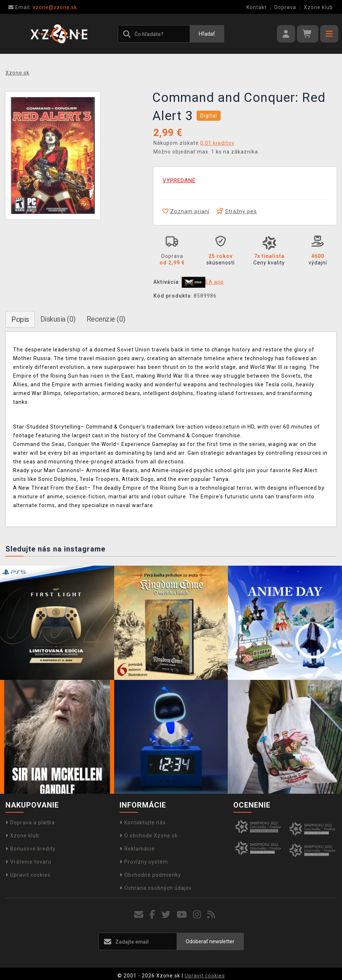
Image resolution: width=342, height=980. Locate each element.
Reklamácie (137, 849)
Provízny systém (144, 862)
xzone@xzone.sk (43, 7)
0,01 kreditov (217, 143)
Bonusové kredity (31, 849)
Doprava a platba (30, 822)
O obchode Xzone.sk (149, 836)
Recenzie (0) (106, 319)
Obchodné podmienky (150, 875)
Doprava (285, 7)
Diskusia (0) (58, 319)
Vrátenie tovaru (28, 862)
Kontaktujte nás (143, 822)
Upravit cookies (28, 875)
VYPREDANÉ (179, 180)
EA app (215, 282)
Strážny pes (237, 211)
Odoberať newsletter (210, 941)
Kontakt (257, 7)
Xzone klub (318, 7)
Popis (20, 319)
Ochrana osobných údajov (156, 888)
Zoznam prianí (186, 211)
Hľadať (207, 34)
